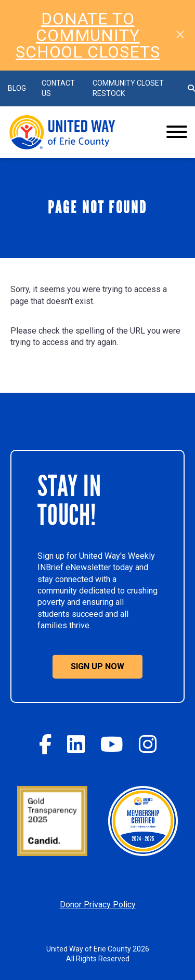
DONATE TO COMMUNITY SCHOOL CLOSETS (88, 35)
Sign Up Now (97, 666)
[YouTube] (112, 744)
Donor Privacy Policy (98, 905)
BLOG (17, 88)
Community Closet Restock (128, 88)
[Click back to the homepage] (78, 132)
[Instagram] (148, 744)
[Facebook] (45, 744)
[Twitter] (76, 744)
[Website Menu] (177, 132)
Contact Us (58, 88)
